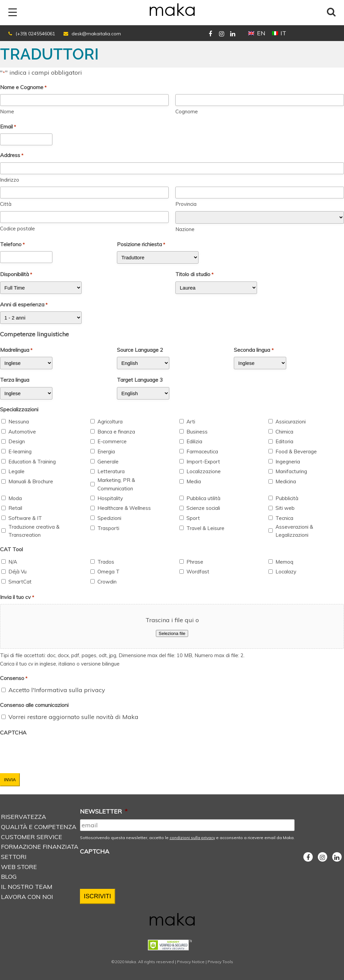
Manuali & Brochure (31, 481)
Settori (14, 857)
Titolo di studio (195, 274)
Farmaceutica (202, 451)
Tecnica (284, 518)
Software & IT (25, 518)
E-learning (20, 451)
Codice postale (17, 229)
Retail (15, 508)
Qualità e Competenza (39, 827)
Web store (19, 867)
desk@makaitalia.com (96, 34)
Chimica (284, 432)
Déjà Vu (17, 572)
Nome (7, 111)
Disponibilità (16, 274)
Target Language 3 (140, 380)
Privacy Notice (191, 962)
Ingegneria (288, 462)
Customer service (32, 837)
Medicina (286, 481)
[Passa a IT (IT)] (279, 33)
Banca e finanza (116, 432)
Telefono (12, 244)
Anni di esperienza (24, 305)
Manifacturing (291, 471)
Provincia (186, 204)
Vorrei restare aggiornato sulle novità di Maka (73, 717)
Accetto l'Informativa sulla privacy (57, 690)
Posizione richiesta (141, 244)
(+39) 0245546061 (35, 34)
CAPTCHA (13, 732)
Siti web (285, 508)
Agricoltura (110, 422)
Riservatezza (24, 817)
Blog (9, 877)
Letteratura (111, 471)
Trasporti (108, 528)
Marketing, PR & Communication (116, 484)
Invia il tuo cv (17, 597)
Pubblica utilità (203, 498)
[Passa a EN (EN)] (257, 33)
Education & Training (32, 462)
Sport (193, 518)
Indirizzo (10, 180)
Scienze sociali (203, 508)
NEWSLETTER (104, 811)
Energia (106, 451)
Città (6, 204)
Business (197, 432)
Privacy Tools (220, 962)
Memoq (284, 562)
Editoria (284, 441)
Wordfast (198, 572)
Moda (15, 498)
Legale (16, 471)
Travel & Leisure (205, 528)
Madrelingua (16, 350)
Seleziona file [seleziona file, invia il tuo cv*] (172, 633)
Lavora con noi (27, 897)
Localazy (286, 572)
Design (17, 441)
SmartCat (20, 582)
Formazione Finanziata (40, 847)
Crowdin (107, 582)
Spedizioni (109, 518)
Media (194, 481)
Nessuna (19, 422)
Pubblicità (287, 498)
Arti (191, 422)
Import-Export (203, 462)
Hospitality (110, 498)
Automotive (22, 432)
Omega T (109, 572)
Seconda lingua (254, 350)
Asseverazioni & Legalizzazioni (294, 531)
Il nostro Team (27, 887)
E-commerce (112, 441)
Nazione (185, 229)
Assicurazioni (291, 422)
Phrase (195, 562)
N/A (13, 562)
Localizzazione (204, 471)
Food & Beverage (296, 451)
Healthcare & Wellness (124, 508)
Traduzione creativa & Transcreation (34, 531)
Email (8, 127)
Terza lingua (15, 380)
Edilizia (194, 441)
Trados (106, 562)
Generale (108, 462)
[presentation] (51, 753)
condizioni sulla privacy (192, 838)
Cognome (187, 111)
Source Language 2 (140, 350)
